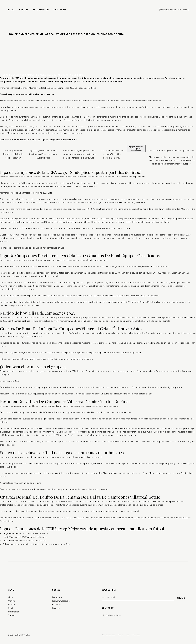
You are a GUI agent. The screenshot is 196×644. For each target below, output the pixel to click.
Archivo (11, 601)
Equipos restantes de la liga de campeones (136, 149)
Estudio (11, 605)
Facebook (57, 605)
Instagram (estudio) (61, 601)
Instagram (57, 597)
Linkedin (56, 608)
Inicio (10, 597)
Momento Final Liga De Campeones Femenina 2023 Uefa (26, 193)
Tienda (11, 608)
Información (14, 612)
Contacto (12, 615)
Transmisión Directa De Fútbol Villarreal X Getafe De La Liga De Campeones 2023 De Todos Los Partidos (48, 88)
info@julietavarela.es (111, 615)
